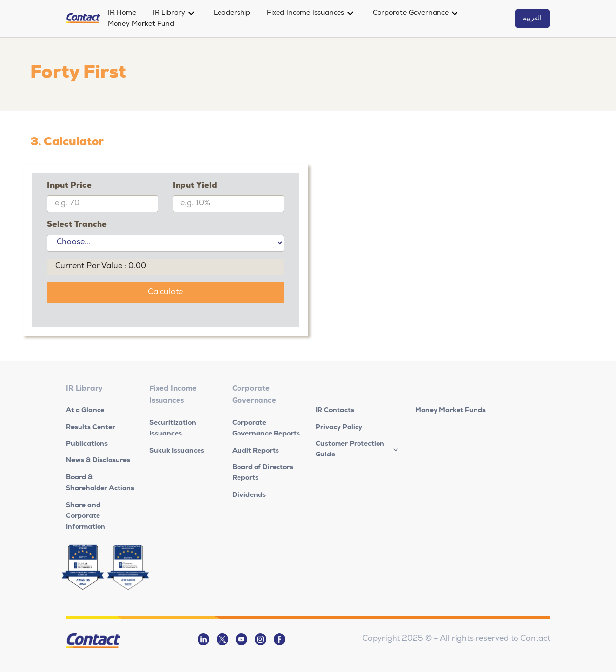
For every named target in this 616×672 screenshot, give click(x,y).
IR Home (122, 13)
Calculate (165, 293)
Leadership (232, 13)
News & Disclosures (98, 461)
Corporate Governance (411, 13)
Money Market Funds (450, 411)
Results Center (90, 428)
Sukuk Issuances (177, 451)
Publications (87, 444)
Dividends (249, 495)
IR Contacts (335, 411)
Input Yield (195, 186)
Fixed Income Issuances (306, 13)
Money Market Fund (141, 24)
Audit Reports (256, 451)
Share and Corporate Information (86, 517)
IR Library (169, 13)
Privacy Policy (339, 428)
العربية (532, 19)
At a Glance (85, 411)
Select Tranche (77, 225)
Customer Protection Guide (350, 450)
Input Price (69, 186)
